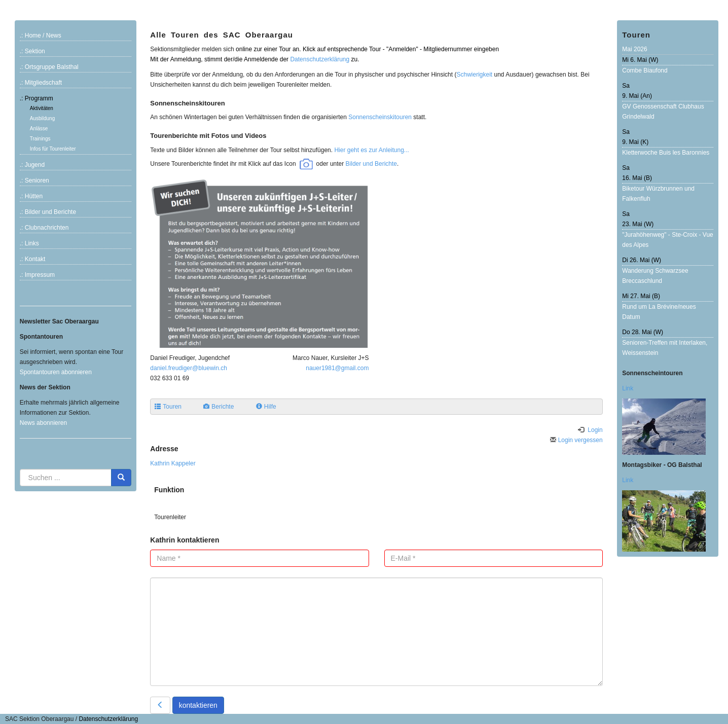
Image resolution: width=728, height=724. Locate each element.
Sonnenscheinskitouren (380, 117)
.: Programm (37, 98)
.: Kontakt (33, 259)
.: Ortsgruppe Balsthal (49, 67)
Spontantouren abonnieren (56, 372)
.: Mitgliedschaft (41, 83)
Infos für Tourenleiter (53, 149)
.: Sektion (32, 51)
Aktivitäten (42, 108)
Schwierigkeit (474, 75)
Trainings (40, 139)
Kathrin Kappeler (173, 463)
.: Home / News (41, 35)
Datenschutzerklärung (320, 59)
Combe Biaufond (645, 70)
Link (628, 388)
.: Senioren (34, 180)
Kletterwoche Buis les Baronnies (666, 153)
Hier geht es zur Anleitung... (371, 150)
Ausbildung (42, 118)
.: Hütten (31, 196)
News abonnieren (43, 423)
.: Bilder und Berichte (48, 212)
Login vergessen (576, 440)
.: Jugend (32, 165)
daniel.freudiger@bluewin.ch (189, 368)
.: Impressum (37, 275)
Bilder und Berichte (371, 163)
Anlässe (39, 129)
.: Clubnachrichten (44, 228)
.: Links (29, 243)
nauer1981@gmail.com (337, 368)
